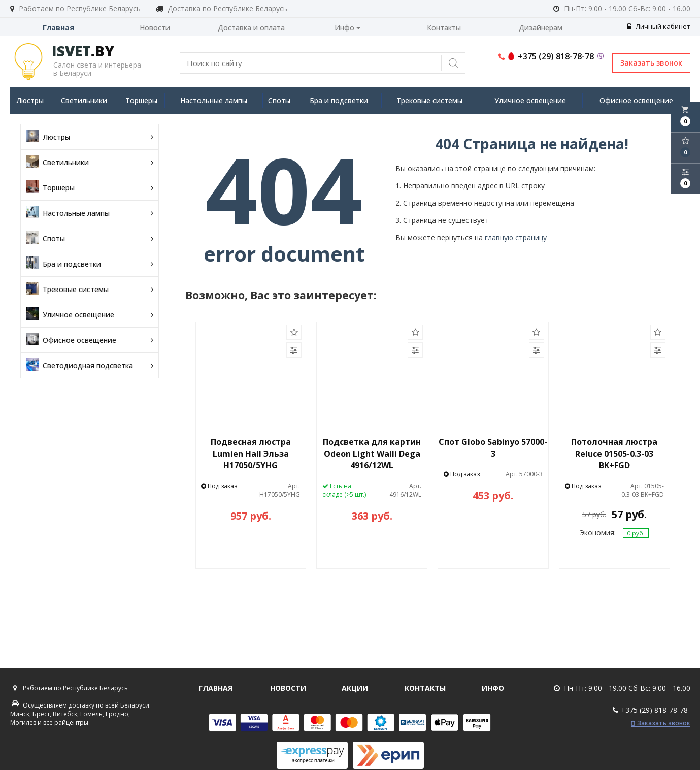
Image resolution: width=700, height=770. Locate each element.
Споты (279, 100)
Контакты (444, 28)
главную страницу (516, 237)
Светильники (84, 100)
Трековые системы (429, 100)
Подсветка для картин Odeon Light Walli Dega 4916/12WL (372, 454)
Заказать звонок (651, 63)
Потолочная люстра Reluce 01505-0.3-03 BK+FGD (614, 454)
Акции (355, 688)
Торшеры (141, 100)
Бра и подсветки (339, 100)
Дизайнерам (541, 28)
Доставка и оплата (251, 28)
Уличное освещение (530, 100)
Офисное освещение (636, 100)
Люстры (30, 100)
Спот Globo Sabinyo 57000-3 (493, 448)
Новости (155, 28)
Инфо (347, 28)
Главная (58, 28)
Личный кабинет (659, 26)
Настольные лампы (214, 100)
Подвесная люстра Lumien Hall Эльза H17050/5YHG (251, 454)
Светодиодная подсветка (90, 365)
